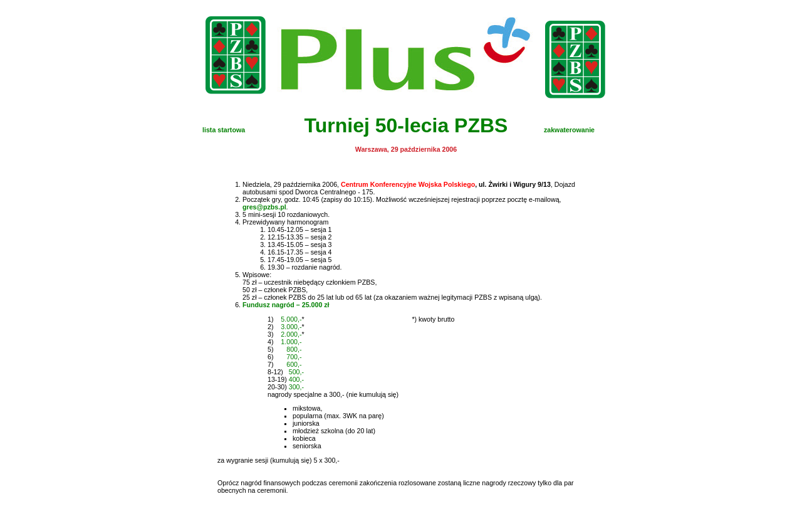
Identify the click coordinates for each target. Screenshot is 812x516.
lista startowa (224, 130)
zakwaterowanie (569, 130)
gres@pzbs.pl (264, 207)
